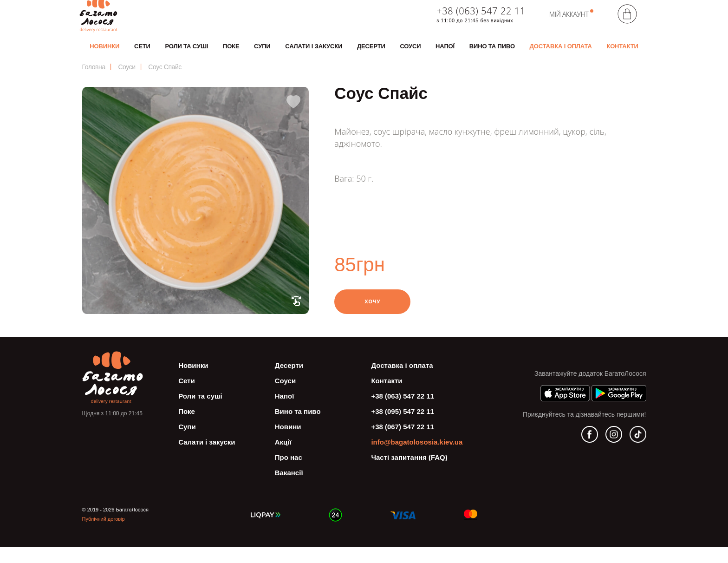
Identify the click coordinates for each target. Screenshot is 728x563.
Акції (283, 458)
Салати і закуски (314, 55)
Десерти (371, 55)
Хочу (373, 318)
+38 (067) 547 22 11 (403, 443)
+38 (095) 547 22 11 (403, 428)
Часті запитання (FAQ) (409, 474)
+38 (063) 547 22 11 (481, 20)
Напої (445, 55)
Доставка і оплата (561, 55)
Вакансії (289, 489)
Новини (288, 443)
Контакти (622, 55)
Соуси (410, 55)
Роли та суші (186, 55)
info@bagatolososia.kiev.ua (417, 458)
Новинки (104, 55)
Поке (231, 55)
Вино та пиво (492, 55)
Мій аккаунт (569, 23)
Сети (142, 55)
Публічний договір (104, 535)
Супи (262, 55)
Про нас (289, 474)
